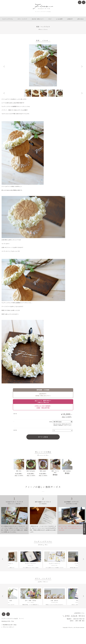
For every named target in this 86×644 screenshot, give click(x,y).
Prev (4, 66)
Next (82, 66)
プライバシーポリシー (8, 633)
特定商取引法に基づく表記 (10, 631)
